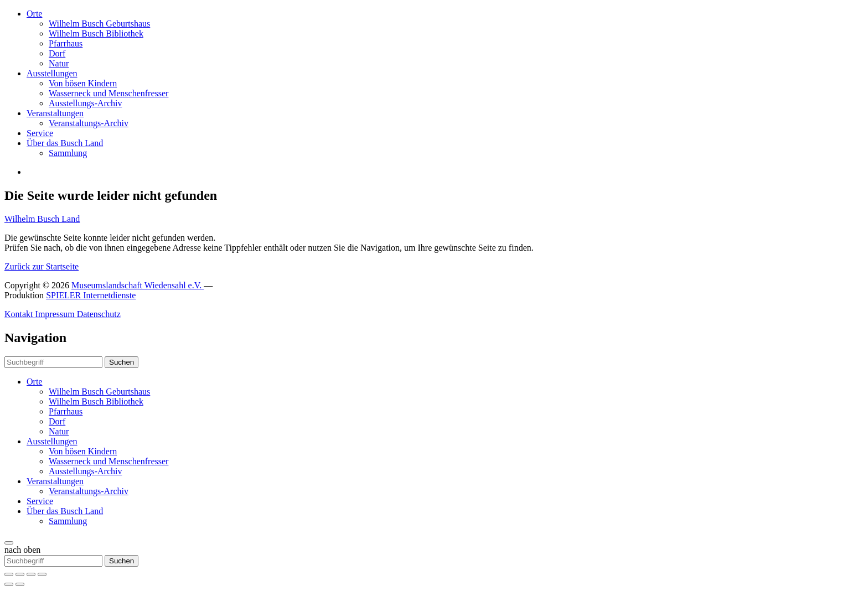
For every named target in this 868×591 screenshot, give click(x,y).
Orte (34, 14)
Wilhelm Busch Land (42, 219)
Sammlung (68, 153)
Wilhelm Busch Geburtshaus (99, 24)
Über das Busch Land (65, 143)
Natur (59, 63)
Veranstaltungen (55, 113)
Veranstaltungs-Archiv (89, 123)
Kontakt (20, 314)
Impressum (56, 314)
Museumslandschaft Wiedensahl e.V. (138, 285)
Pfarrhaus (66, 43)
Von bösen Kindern (83, 83)
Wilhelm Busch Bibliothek (96, 33)
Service (40, 133)
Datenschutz (99, 314)
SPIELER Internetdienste (91, 295)
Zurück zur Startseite (42, 266)
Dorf (57, 53)
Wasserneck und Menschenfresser (108, 93)
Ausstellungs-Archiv (85, 103)
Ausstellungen (52, 73)
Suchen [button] (122, 362)
